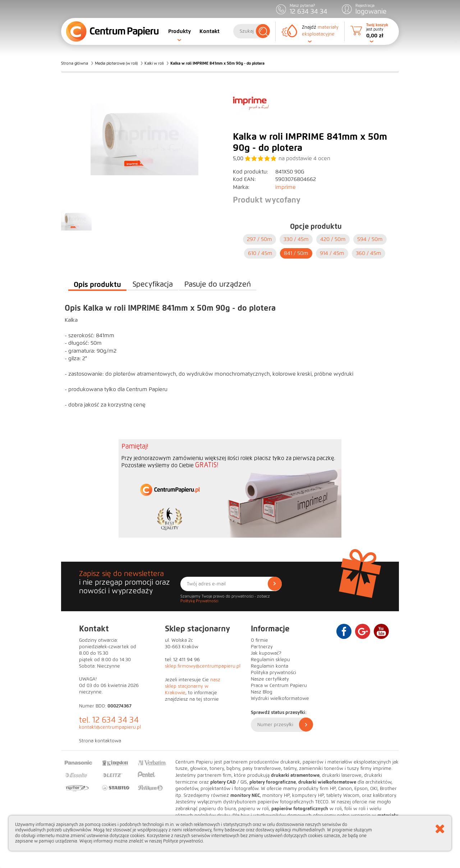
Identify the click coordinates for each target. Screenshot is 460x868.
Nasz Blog (262, 692)
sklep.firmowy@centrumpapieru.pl (203, 666)
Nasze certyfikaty (270, 679)
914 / (332, 253)
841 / (296, 253)
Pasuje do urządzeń (218, 284)
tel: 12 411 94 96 (182, 660)
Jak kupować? (266, 653)
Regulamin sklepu (270, 660)
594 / (370, 239)
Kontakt (210, 31)
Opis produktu (97, 284)
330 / (296, 239)
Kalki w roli (154, 63)
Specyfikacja (153, 284)
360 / (369, 253)
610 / (260, 253)
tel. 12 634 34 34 (109, 720)
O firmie (259, 640)
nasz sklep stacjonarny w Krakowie (193, 686)
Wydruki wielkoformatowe (280, 698)
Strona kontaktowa (100, 741)
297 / (259, 239)
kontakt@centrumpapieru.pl (110, 727)
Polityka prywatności (273, 673)
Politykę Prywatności (199, 601)
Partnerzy (262, 647)
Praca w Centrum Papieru (279, 686)
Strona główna (75, 63)
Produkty (180, 31)
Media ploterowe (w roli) (116, 63)
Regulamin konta (270, 666)
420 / (333, 239)
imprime (286, 187)
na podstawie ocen (304, 158)
